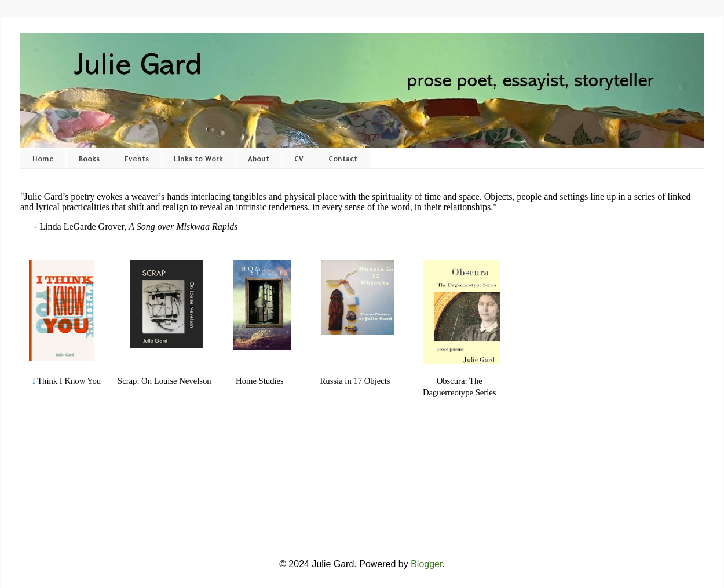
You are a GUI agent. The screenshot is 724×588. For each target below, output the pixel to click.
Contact (343, 159)
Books (89, 159)
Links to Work (198, 159)
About (259, 159)
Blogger (426, 564)
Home (43, 159)
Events (137, 159)
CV (299, 159)
